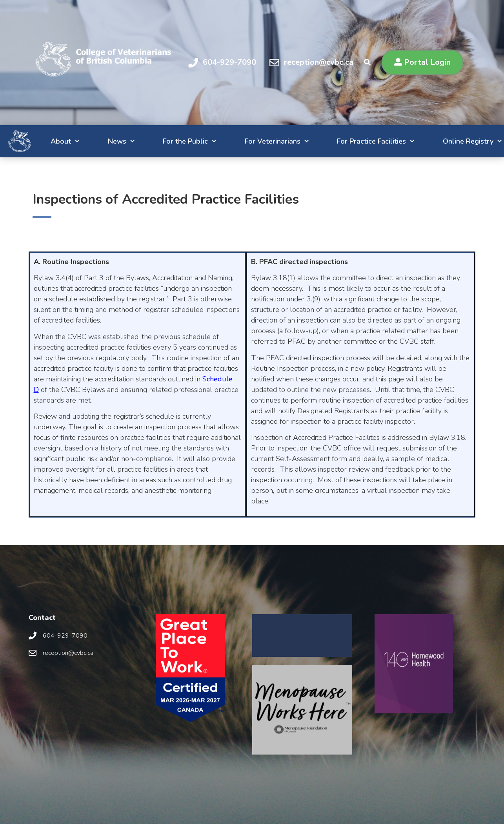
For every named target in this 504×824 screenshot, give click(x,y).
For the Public (162, 141)
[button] (422, 62)
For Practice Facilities (358, 141)
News (88, 141)
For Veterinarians (254, 141)
